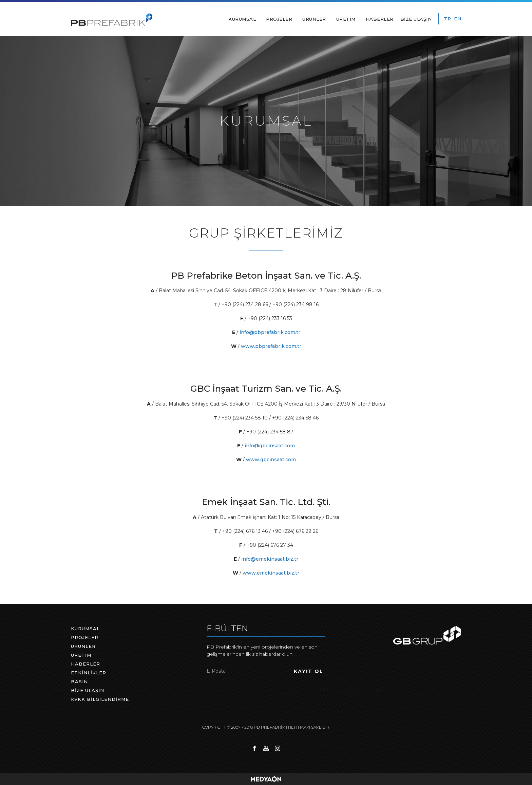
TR (447, 19)
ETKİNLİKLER (89, 673)
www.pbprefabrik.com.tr (271, 346)
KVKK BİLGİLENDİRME (100, 699)
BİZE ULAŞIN (416, 19)
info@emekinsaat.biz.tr (270, 559)
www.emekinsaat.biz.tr (271, 573)
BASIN (79, 681)
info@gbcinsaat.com (270, 446)
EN (458, 19)
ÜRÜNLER (314, 19)
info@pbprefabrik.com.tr (270, 332)
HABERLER (380, 19)
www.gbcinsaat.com (271, 460)
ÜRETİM (346, 19)
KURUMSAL (242, 19)
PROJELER (279, 19)
